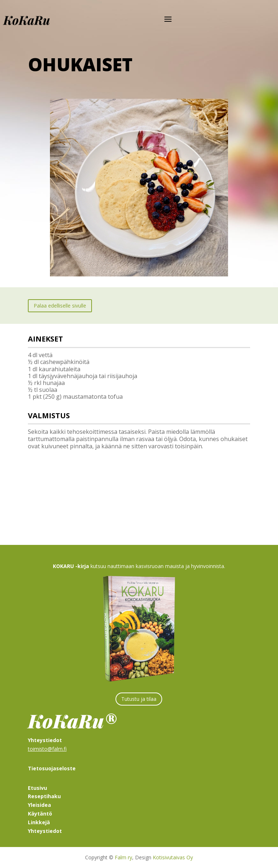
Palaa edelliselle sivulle (60, 306)
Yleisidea (39, 805)
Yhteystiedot (45, 831)
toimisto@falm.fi (47, 749)
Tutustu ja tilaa (139, 699)
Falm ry (123, 857)
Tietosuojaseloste (52, 768)
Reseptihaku (44, 796)
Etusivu (37, 788)
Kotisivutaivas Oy (173, 857)
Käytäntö (40, 814)
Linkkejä (39, 822)
